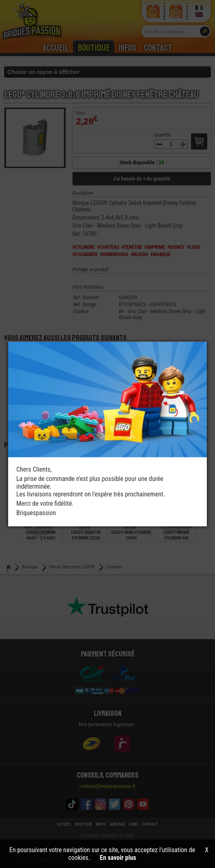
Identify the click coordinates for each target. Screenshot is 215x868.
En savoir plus (118, 858)
